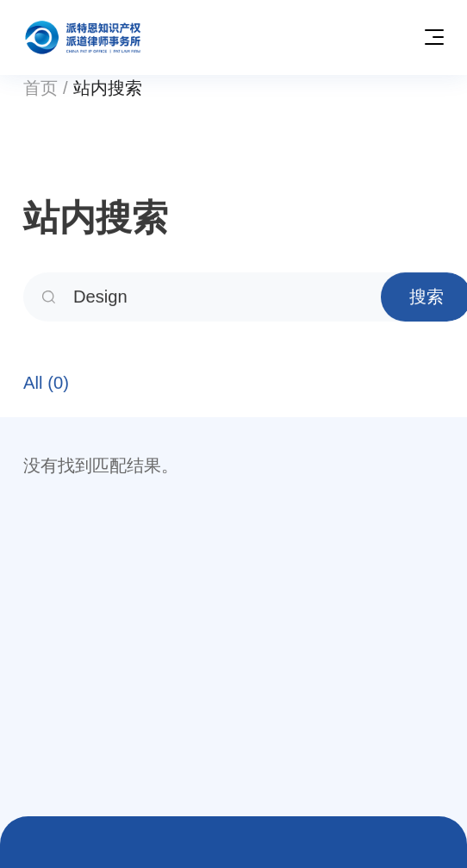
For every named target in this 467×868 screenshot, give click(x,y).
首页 (40, 88)
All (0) (46, 385)
